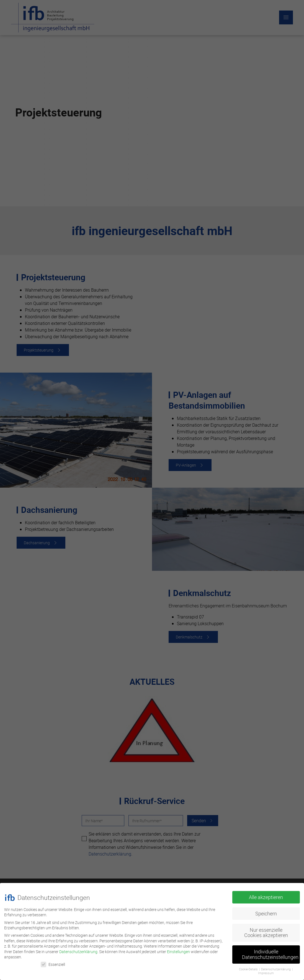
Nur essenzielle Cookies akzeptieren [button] (266, 930)
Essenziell (53, 962)
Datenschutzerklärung (78, 949)
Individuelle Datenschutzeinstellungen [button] (270, 952)
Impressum (266, 971)
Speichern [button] (266, 911)
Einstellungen (178, 949)
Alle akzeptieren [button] (266, 895)
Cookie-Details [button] (248, 967)
